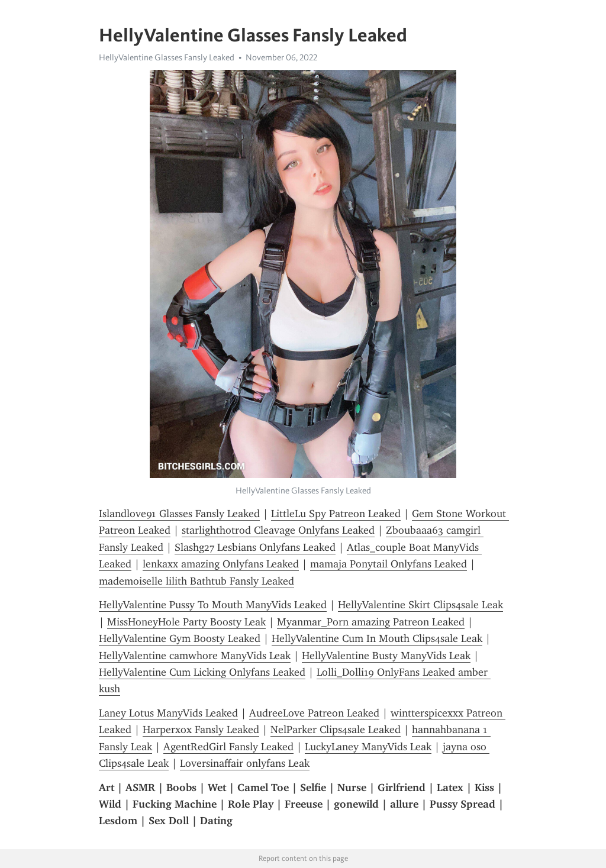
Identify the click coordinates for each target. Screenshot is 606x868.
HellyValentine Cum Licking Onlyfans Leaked (202, 672)
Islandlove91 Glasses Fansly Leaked (179, 514)
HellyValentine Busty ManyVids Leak (386, 656)
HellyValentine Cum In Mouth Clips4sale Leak (377, 638)
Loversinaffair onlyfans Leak (245, 763)
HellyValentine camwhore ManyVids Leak (195, 656)
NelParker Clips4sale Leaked (336, 730)
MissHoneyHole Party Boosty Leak (186, 622)
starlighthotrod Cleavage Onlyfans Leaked (278, 530)
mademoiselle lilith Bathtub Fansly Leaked (196, 581)
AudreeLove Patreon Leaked (314, 713)
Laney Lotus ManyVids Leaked (168, 713)
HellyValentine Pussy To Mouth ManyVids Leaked (213, 605)
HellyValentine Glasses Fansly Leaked (167, 57)
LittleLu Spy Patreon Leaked (336, 514)
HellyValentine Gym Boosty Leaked (180, 638)
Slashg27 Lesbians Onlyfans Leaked (255, 547)
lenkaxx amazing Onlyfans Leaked (221, 564)
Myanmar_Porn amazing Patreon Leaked (371, 622)
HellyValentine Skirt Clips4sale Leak (420, 605)
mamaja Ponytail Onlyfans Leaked (389, 564)
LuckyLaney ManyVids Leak (368, 747)
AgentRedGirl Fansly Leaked (228, 747)
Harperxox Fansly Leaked (201, 730)
